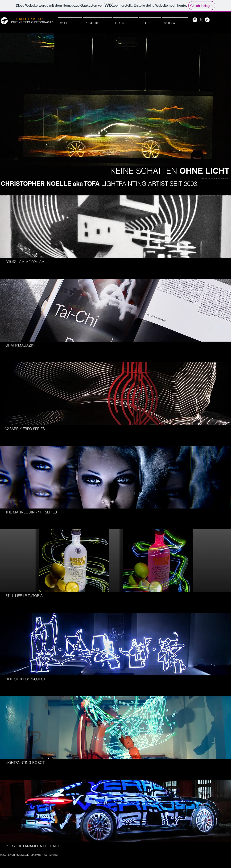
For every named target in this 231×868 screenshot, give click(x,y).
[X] (201, 20)
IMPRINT (54, 855)
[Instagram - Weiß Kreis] (195, 20)
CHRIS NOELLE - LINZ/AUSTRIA (29, 855)
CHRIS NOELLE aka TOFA (27, 19)
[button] (126, 21)
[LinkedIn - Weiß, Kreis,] (207, 20)
